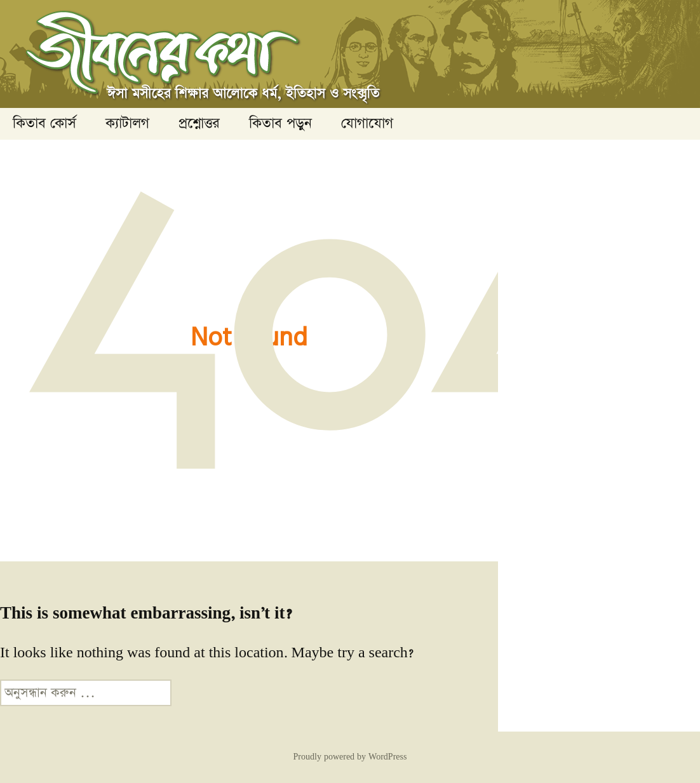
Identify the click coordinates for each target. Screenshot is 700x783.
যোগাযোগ (367, 124)
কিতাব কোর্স (44, 124)
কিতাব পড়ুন (280, 124)
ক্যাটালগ (127, 124)
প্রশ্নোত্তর (199, 124)
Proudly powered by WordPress (350, 757)
